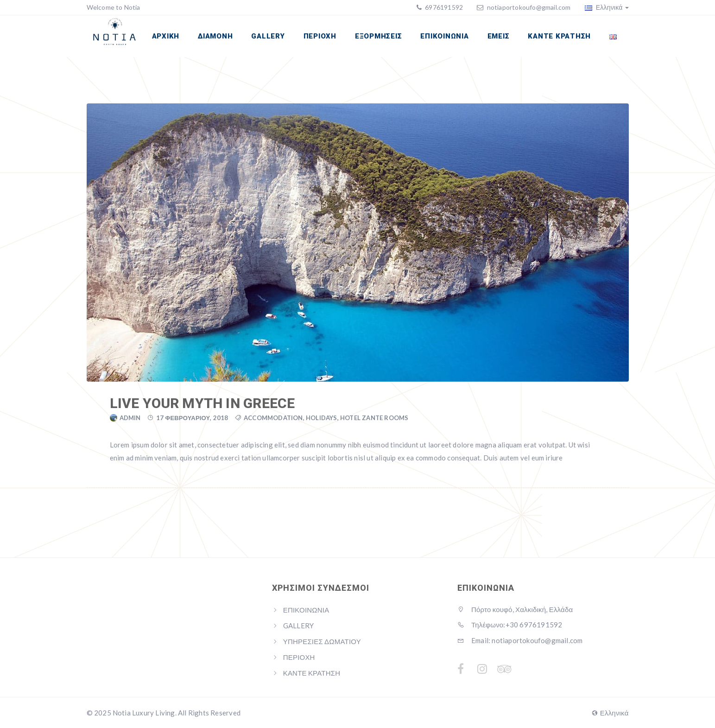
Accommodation (273, 418)
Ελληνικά (607, 7)
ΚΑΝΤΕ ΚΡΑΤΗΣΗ (559, 36)
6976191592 (443, 7)
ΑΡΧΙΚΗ (166, 36)
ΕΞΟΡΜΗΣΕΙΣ (379, 36)
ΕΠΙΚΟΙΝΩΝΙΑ (444, 36)
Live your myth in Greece (202, 403)
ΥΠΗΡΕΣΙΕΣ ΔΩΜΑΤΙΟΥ (322, 641)
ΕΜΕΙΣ (499, 36)
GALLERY (268, 36)
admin (130, 418)
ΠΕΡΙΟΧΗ (320, 36)
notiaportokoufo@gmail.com (529, 7)
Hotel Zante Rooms (374, 418)
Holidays (322, 418)
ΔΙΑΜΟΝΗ (215, 36)
